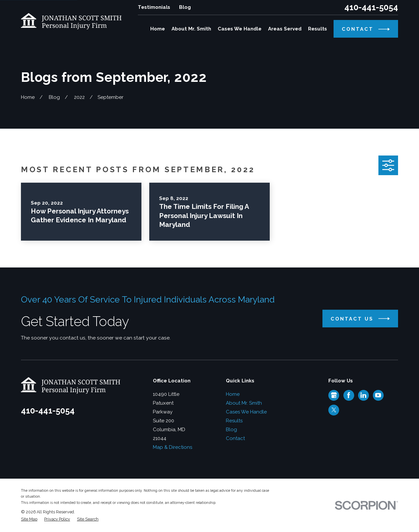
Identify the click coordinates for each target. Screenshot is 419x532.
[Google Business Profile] (334, 395)
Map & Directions (173, 447)
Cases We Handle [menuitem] (240, 29)
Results (234, 421)
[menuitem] (29, 519)
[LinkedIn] (363, 395)
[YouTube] (378, 395)
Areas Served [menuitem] (285, 29)
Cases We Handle (246, 412)
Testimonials (154, 7)
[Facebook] (349, 395)
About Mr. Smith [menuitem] (191, 29)
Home (233, 394)
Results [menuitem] (318, 29)
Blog (185, 7)
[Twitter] (334, 410)
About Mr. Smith (244, 403)
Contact (235, 438)
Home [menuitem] (158, 29)
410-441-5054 (371, 7)
